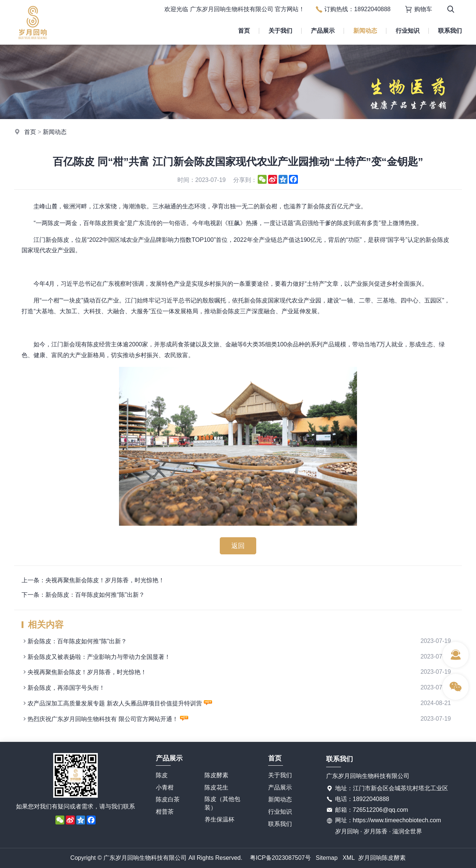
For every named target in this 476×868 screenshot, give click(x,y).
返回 (238, 546)
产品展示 (323, 31)
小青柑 (165, 787)
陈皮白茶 (168, 799)
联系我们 (450, 31)
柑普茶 (165, 812)
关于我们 (280, 31)
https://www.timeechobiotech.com (397, 820)
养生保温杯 (219, 819)
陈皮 (162, 775)
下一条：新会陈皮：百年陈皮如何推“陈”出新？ (83, 595)
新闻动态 (365, 31)
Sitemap (327, 858)
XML (349, 858)
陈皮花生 (216, 787)
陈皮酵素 (216, 775)
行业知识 (408, 31)
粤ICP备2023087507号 (280, 858)
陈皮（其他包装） (222, 803)
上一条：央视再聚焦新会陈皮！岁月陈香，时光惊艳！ (93, 580)
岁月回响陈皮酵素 (382, 858)
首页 (244, 31)
